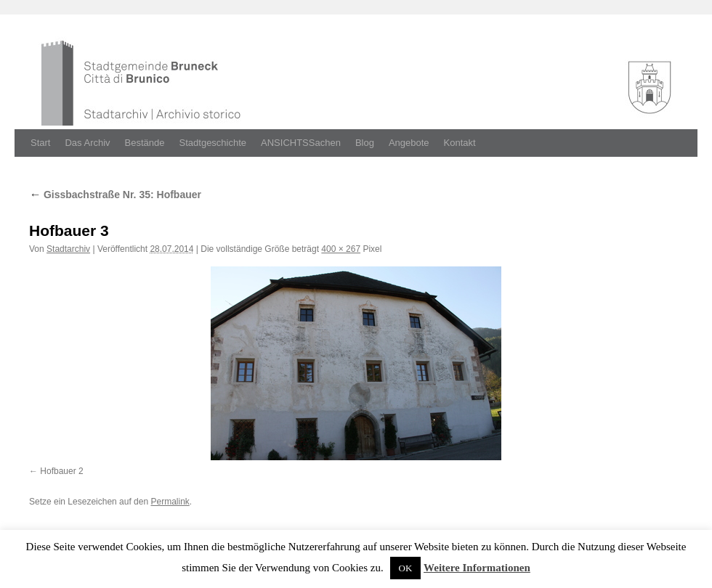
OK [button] (406, 568)
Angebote (409, 143)
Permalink (170, 502)
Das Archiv (87, 143)
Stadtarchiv (68, 249)
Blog (365, 143)
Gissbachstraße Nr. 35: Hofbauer (115, 195)
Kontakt (460, 143)
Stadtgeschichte (213, 143)
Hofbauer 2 (61, 471)
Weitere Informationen (477, 568)
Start (40, 143)
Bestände (145, 143)
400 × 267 (341, 249)
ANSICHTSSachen (301, 143)
